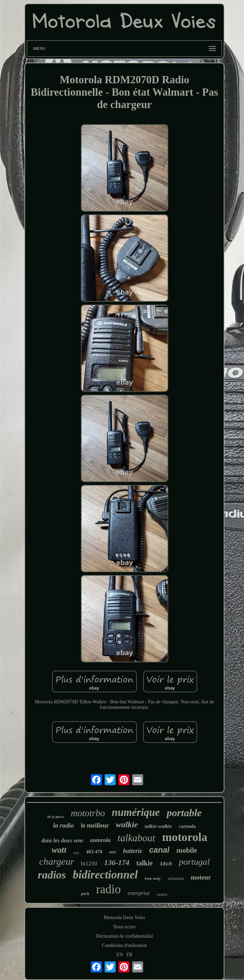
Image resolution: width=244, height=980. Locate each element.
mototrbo (88, 813)
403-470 (94, 852)
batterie (133, 851)
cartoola (187, 826)
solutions (176, 878)
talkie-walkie (158, 826)
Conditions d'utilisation (124, 945)
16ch (166, 864)
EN (120, 955)
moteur (201, 877)
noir (113, 852)
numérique (136, 812)
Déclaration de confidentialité (124, 936)
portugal (194, 862)
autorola (100, 840)
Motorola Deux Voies (124, 918)
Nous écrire (124, 927)
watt (59, 850)
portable (184, 813)
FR (130, 955)
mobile (187, 850)
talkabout (136, 838)
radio (108, 889)
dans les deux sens (62, 840)
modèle (162, 894)
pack (85, 894)
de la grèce (56, 817)
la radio (63, 825)
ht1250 (89, 864)
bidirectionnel (105, 875)
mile (76, 853)
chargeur (57, 861)
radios (52, 875)
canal (160, 850)
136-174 (117, 862)
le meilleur (95, 825)
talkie (145, 863)
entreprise (139, 893)
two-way (153, 878)
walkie (127, 824)
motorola (185, 837)
